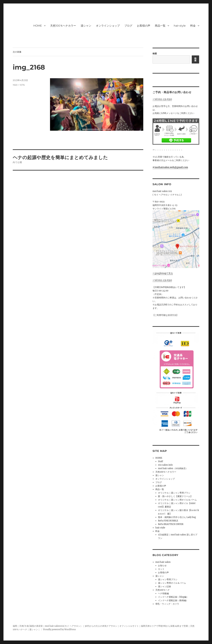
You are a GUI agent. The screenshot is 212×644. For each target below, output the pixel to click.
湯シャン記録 (164, 586)
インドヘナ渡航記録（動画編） (173, 600)
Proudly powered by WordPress (59, 629)
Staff (160, 461)
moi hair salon (163, 562)
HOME (38, 26)
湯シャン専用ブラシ (168, 579)
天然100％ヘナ (163, 590)
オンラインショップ (108, 26)
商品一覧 (160, 26)
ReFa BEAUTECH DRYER (171, 524)
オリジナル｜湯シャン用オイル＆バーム (177, 500)
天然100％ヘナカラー (63, 26)
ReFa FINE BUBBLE (168, 521)
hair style (180, 26)
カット (161, 569)
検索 (155, 54)
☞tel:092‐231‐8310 (162, 99)
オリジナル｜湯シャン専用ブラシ (174, 493)
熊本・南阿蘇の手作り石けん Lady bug (177, 517)
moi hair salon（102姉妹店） (173, 468)
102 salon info (165, 465)
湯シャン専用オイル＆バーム (172, 583)
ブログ (128, 26)
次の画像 (17, 52)
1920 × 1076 (19, 85)
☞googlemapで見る (163, 273)
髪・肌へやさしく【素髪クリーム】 (175, 496)
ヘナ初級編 (163, 593)
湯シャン (86, 26)
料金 (193, 26)
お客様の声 (144, 26)
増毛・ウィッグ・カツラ (167, 604)
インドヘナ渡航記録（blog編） (173, 597)
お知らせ (162, 566)
